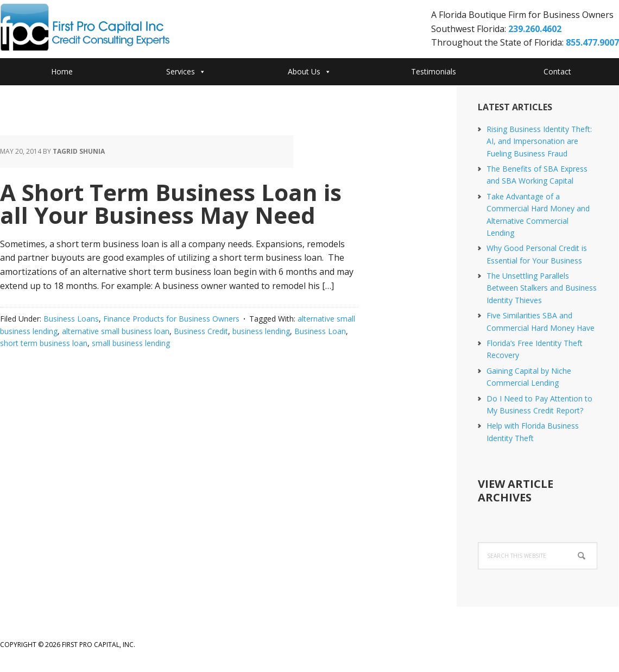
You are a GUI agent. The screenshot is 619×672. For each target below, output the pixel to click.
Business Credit (201, 331)
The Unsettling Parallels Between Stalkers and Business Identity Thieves (542, 288)
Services (186, 71)
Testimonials (434, 71)
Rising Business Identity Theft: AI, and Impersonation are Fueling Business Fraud (539, 141)
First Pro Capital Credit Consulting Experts (87, 30)
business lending (261, 331)
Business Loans (71, 319)
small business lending (131, 343)
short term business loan (44, 343)
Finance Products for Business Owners (171, 319)
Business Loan (320, 331)
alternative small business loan (116, 331)
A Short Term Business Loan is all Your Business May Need (171, 203)
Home (62, 71)
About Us (309, 71)
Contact (557, 71)
